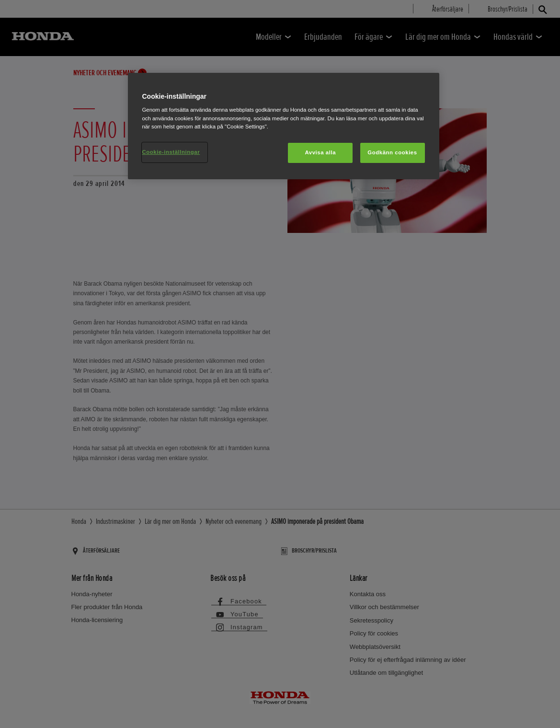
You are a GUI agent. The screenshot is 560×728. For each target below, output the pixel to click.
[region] (284, 126)
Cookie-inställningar (171, 152)
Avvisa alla (320, 152)
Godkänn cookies (392, 152)
